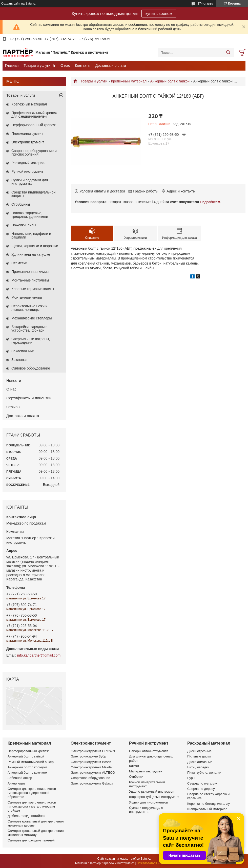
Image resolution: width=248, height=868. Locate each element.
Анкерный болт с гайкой (170, 81)
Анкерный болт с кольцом (27, 767)
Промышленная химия (30, 272)
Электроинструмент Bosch (91, 762)
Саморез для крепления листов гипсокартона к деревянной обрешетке (32, 793)
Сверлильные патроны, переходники (31, 341)
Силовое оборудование (31, 368)
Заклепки (19, 360)
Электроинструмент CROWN (93, 751)
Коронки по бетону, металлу (209, 804)
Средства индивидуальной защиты (33, 194)
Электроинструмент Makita (91, 767)
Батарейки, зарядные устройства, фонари (29, 329)
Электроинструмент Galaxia (92, 783)
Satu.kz (146, 859)
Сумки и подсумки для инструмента (30, 182)
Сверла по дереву (201, 789)
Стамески (19, 263)
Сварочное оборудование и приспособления (34, 153)
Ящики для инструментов (148, 802)
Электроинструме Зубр (88, 756)
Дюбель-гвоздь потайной (27, 816)
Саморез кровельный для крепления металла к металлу (36, 833)
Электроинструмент (28, 142)
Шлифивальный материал (207, 809)
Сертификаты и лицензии (29, 398)
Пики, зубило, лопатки (204, 773)
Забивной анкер (20, 778)
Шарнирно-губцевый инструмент (154, 797)
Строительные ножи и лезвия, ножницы (29, 308)
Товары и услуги (37, 66)
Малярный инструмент (146, 771)
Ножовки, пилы (24, 225)
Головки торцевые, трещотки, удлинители (30, 215)
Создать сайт (11, 4)
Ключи (134, 766)
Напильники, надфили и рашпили (31, 235)
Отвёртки (136, 777)
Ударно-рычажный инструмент (152, 791)
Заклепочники (23, 351)
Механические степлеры (32, 318)
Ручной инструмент (27, 171)
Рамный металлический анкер (31, 762)
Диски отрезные (199, 751)
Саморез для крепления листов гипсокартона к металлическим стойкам (32, 807)
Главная (12, 66)
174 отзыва (205, 4)
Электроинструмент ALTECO (93, 773)
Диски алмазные (200, 762)
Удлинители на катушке (31, 254)
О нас (65, 66)
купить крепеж (159, 14)
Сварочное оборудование (90, 778)
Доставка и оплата (111, 66)
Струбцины (21, 204)
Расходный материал (29, 163)
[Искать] (228, 53)
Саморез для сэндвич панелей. (32, 840)
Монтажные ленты (27, 297)
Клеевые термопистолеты (33, 289)
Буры (191, 778)
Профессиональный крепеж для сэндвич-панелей (34, 115)
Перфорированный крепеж (34, 125)
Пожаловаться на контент (155, 863)
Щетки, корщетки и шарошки (35, 246)
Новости (14, 381)
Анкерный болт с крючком (27, 773)
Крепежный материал (129, 81)
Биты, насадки (198, 767)
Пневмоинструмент (27, 134)
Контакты (82, 66)
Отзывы (13, 407)
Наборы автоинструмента (149, 751)
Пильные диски (199, 756)
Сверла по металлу (202, 783)
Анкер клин (16, 783)
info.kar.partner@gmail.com (39, 655)
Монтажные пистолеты (30, 280)
